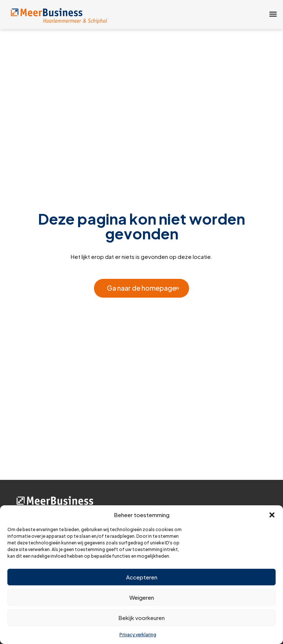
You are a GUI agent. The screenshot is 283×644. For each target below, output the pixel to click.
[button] (272, 515)
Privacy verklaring (138, 635)
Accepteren (142, 577)
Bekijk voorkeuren (141, 618)
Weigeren (142, 597)
